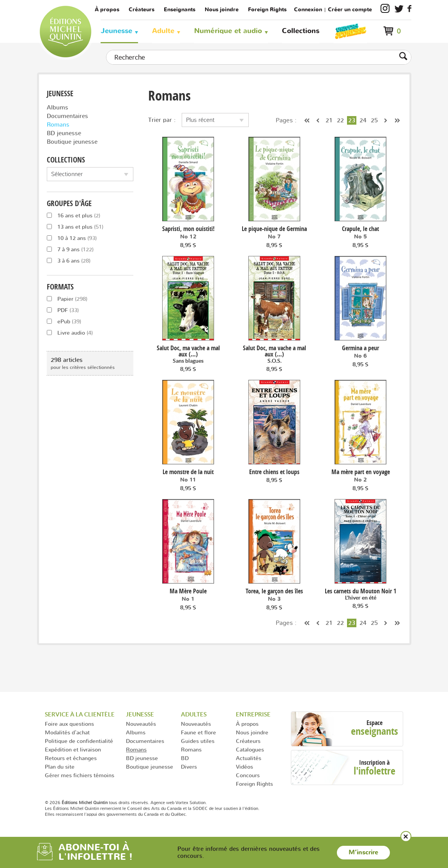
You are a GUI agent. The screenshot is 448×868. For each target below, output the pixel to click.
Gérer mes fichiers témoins (80, 775)
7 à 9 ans (70, 249)
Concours (248, 775)
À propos (107, 10)
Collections (301, 31)
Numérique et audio (228, 31)
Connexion (308, 10)
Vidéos (244, 767)
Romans (58, 124)
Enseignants (180, 10)
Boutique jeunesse (72, 142)
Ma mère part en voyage (361, 472)
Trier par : (162, 120)
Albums (58, 107)
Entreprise (253, 714)
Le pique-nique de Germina (274, 229)
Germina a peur (360, 348)
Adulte (163, 31)
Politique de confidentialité (79, 741)
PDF (63, 310)
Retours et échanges (71, 758)
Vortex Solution (190, 803)
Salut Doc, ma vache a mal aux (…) (188, 354)
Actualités (249, 758)
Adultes (194, 714)
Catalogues (250, 749)
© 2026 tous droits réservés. (97, 803)
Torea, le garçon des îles (274, 591)
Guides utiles (198, 741)
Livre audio (70, 333)
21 (329, 120)
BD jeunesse (64, 133)
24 (363, 120)
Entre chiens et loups (274, 472)
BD (185, 758)
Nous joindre (222, 10)
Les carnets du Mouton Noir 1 (360, 594)
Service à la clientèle (80, 714)
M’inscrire (363, 852)
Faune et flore (198, 732)
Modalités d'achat (67, 732)
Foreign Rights (267, 10)
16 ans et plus (73, 215)
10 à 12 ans (72, 238)
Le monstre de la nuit (188, 472)
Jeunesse (116, 31)
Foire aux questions (69, 724)
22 (340, 120)
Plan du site (60, 767)
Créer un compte (350, 10)
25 (374, 120)
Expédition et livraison (73, 749)
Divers (189, 767)
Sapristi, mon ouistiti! (188, 229)
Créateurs (142, 10)
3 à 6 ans (69, 260)
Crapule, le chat (360, 229)
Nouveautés (141, 724)
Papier (67, 299)
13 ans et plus (75, 227)
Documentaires (67, 116)
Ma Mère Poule (188, 591)
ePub (64, 321)
